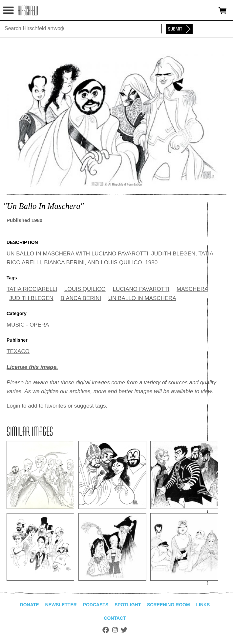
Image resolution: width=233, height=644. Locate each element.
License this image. (32, 367)
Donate (30, 605)
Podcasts (96, 605)
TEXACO (18, 351)
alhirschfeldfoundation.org (28, 10)
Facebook (106, 630)
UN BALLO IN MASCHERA (142, 298)
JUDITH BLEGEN (32, 298)
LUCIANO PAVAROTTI (141, 289)
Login (13, 406)
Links (203, 605)
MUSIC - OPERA (28, 325)
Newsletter (61, 605)
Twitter (124, 630)
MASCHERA (192, 289)
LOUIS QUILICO (85, 289)
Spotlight (128, 605)
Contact (115, 618)
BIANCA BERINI (81, 298)
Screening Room (169, 605)
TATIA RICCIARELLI (32, 289)
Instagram (115, 630)
